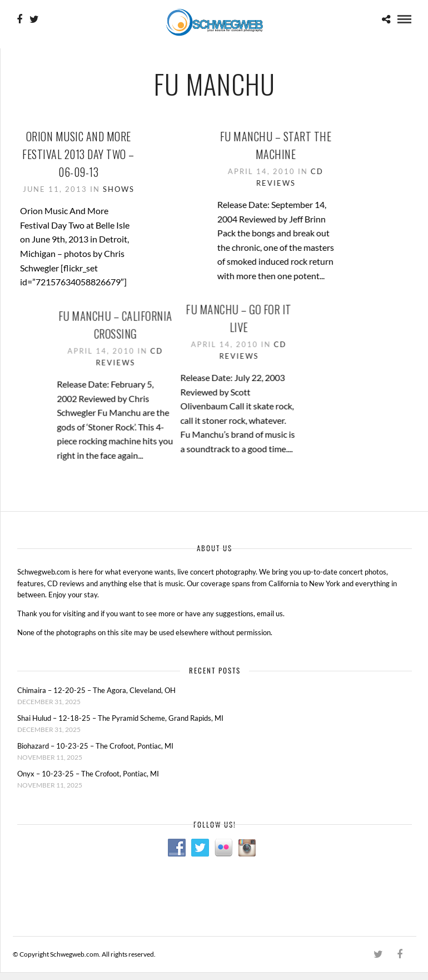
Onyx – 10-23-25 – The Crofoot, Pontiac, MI (88, 774)
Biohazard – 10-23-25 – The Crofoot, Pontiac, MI (95, 746)
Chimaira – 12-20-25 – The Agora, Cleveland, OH (96, 691)
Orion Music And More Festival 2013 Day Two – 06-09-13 (78, 154)
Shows (119, 189)
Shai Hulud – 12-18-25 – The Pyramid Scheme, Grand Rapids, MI (120, 719)
